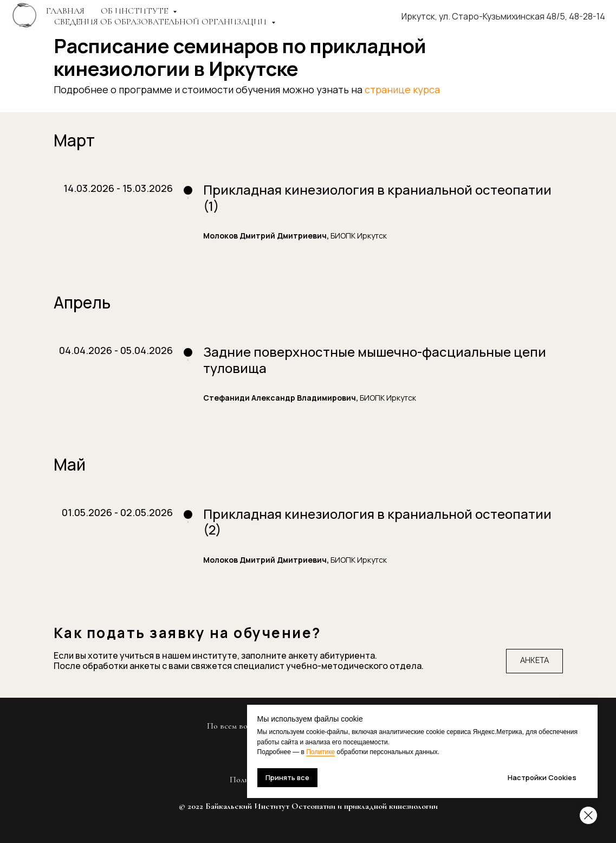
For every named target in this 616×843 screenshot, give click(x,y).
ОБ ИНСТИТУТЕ (135, 11)
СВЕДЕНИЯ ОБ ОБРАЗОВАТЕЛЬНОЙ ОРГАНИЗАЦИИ (161, 22)
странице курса (402, 89)
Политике (346, 752)
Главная (65, 11)
